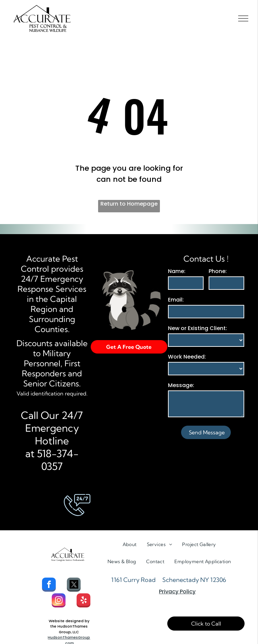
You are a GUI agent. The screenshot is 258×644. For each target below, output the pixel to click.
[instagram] (59, 601)
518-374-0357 (58, 460)
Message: (181, 385)
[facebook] (49, 585)
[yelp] (83, 601)
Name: (177, 271)
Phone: (218, 271)
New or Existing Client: (198, 328)
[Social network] (74, 585)
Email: (176, 300)
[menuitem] (130, 545)
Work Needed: (187, 357)
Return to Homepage (129, 204)
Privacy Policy (177, 592)
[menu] (243, 18)
